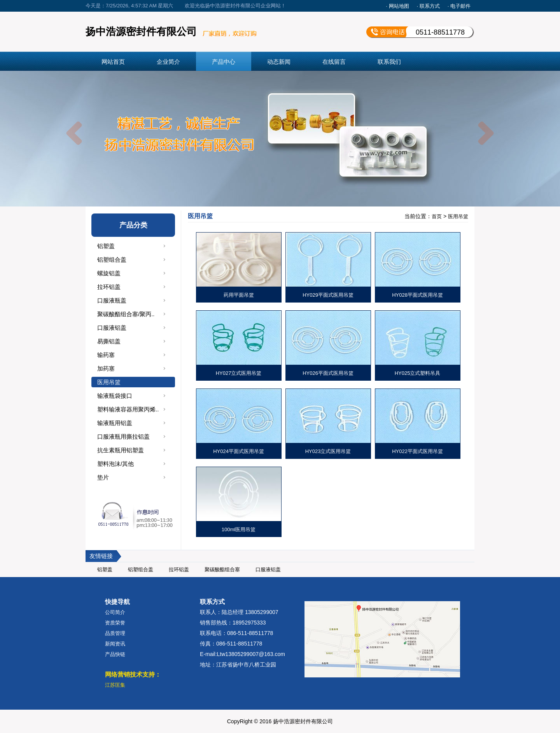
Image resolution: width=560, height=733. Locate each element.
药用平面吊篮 (239, 295)
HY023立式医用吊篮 (328, 451)
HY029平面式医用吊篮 (328, 295)
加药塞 (106, 368)
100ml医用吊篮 (239, 529)
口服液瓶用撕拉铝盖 (123, 436)
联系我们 (389, 62)
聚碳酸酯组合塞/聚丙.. (126, 314)
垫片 (103, 477)
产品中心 (224, 62)
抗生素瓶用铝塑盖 (121, 450)
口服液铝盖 (112, 328)
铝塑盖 (106, 246)
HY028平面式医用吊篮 (417, 295)
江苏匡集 (115, 685)
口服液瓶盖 (112, 300)
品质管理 (115, 633)
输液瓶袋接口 (115, 396)
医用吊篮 (109, 382)
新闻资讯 (115, 644)
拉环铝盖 (109, 287)
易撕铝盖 (109, 341)
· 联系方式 (428, 6)
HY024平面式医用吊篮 (239, 451)
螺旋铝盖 (109, 273)
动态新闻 (279, 62)
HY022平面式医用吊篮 (417, 451)
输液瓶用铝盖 (115, 423)
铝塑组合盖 (112, 260)
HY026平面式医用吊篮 (328, 373)
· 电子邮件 (459, 6)
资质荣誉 (115, 623)
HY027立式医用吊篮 (239, 373)
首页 (437, 216)
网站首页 (113, 62)
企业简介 (168, 62)
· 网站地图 (397, 6)
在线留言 (334, 62)
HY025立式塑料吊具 (418, 373)
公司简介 (115, 612)
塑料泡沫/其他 (115, 464)
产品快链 (115, 654)
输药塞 (106, 355)
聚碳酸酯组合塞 (222, 569)
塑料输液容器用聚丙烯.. (128, 409)
